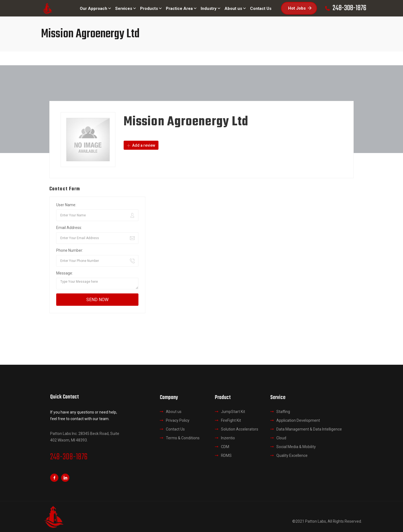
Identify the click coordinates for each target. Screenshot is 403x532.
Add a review (141, 145)
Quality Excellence (292, 455)
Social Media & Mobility (296, 447)
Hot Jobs (300, 8)
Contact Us (175, 429)
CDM (225, 447)
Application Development (298, 420)
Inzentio (228, 438)
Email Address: (69, 228)
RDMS (226, 455)
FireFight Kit (231, 420)
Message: (65, 273)
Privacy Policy (178, 420)
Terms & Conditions (183, 438)
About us (174, 412)
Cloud (281, 438)
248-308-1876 (69, 457)
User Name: (66, 205)
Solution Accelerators (240, 429)
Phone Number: (70, 250)
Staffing (283, 412)
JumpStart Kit (233, 412)
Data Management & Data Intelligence (309, 429)
